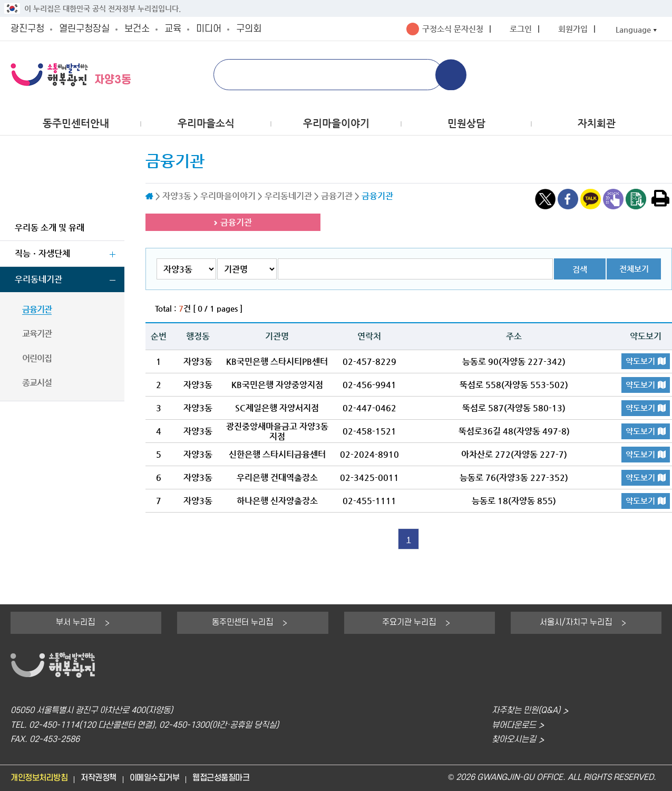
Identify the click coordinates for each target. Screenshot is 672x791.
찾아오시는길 (514, 740)
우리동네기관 (38, 279)
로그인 (521, 29)
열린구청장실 (84, 29)
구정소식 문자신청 (453, 29)
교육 (173, 29)
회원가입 (573, 29)
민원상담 (466, 123)
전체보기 (634, 269)
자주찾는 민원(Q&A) (526, 711)
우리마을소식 (206, 123)
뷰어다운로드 (514, 725)
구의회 (249, 29)
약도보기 (640, 361)
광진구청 (27, 29)
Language (633, 29)
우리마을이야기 (336, 123)
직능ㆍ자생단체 (42, 253)
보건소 (137, 29)
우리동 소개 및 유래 (50, 228)
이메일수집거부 (155, 778)
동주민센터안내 (76, 123)
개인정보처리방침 (39, 778)
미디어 (209, 29)
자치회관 (597, 123)
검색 (580, 269)
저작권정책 (99, 778)
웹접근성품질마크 (221, 778)
